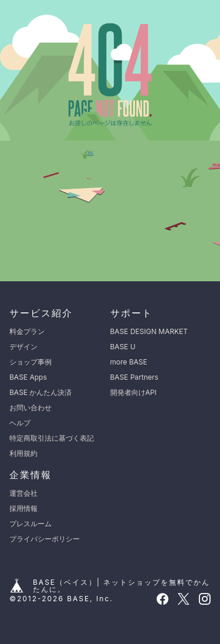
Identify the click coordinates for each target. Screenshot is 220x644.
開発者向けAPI (133, 392)
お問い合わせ (31, 408)
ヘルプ (20, 423)
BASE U (123, 347)
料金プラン (27, 331)
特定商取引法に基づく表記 (52, 438)
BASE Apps (28, 377)
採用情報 (23, 508)
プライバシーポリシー (45, 539)
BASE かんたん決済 (40, 392)
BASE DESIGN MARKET (149, 331)
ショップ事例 (31, 362)
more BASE (129, 362)
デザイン (23, 347)
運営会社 (23, 493)
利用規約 (23, 453)
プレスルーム (31, 524)
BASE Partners (134, 377)
